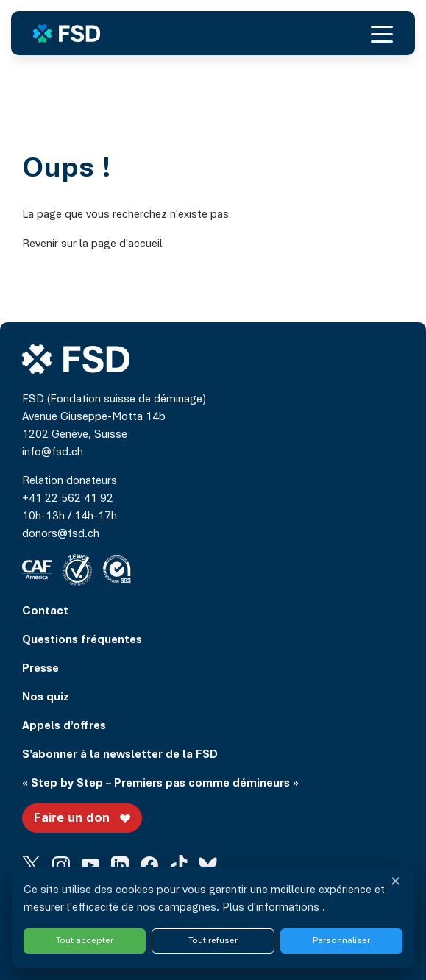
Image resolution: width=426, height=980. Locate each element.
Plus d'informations (272, 908)
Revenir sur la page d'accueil (92, 244)
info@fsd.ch (53, 452)
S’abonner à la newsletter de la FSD (120, 755)
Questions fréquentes (82, 640)
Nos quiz (46, 697)
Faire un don (84, 818)
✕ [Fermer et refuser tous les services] (395, 883)
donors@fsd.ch (61, 534)
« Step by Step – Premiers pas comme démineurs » (160, 784)
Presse (40, 669)
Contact (45, 611)
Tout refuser (213, 941)
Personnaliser (341, 941)
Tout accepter (85, 941)
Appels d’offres (64, 726)
